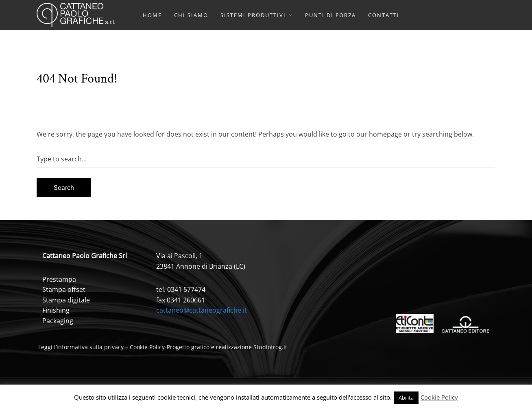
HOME (152, 15)
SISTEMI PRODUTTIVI (253, 15)
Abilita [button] (406, 398)
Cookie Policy (147, 347)
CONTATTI (384, 15)
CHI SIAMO (191, 15)
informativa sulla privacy (90, 347)
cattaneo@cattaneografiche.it (202, 310)
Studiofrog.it (270, 347)
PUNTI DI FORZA (330, 15)
